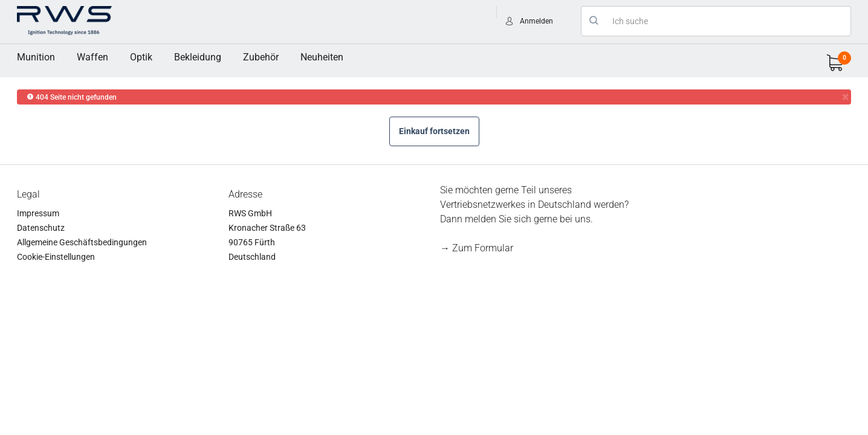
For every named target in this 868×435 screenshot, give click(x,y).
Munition (36, 57)
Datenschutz (41, 228)
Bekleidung (198, 57)
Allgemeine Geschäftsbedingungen (82, 242)
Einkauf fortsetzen (434, 131)
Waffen (92, 57)
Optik (141, 57)
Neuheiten (322, 57)
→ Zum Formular (477, 248)
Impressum (38, 213)
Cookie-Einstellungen (56, 257)
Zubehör (261, 57)
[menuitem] (36, 57)
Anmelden (536, 21)
